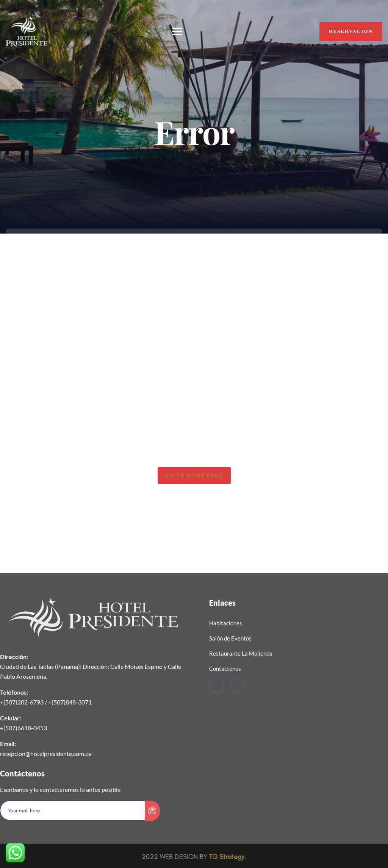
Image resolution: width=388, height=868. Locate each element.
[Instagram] (238, 686)
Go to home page (194, 475)
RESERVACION (351, 31)
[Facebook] (217, 686)
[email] (73, 810)
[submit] (152, 811)
